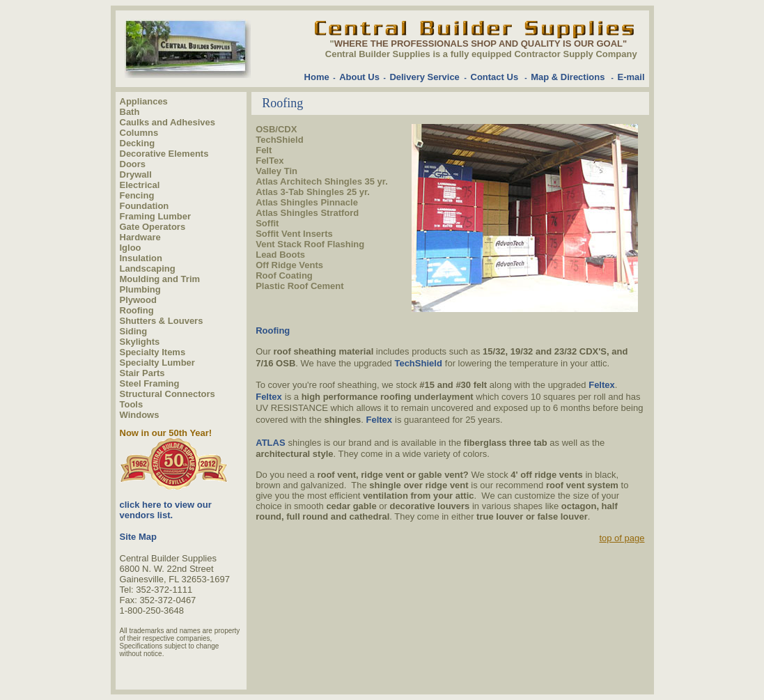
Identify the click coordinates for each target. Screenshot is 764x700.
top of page (622, 538)
